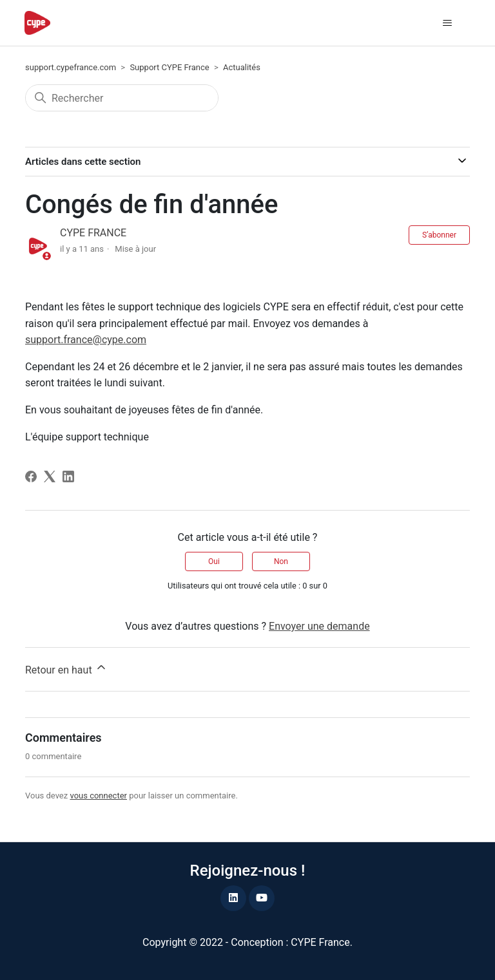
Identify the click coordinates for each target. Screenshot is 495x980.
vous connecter (98, 796)
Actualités (242, 67)
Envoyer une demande (319, 626)
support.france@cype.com (86, 340)
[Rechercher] (122, 98)
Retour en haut (66, 668)
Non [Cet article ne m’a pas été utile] (281, 561)
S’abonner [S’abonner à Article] (439, 235)
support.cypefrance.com (71, 67)
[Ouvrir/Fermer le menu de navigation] (448, 23)
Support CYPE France (169, 67)
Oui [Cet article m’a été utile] (214, 561)
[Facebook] (31, 476)
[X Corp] (50, 476)
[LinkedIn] (68, 476)
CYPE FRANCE (93, 233)
